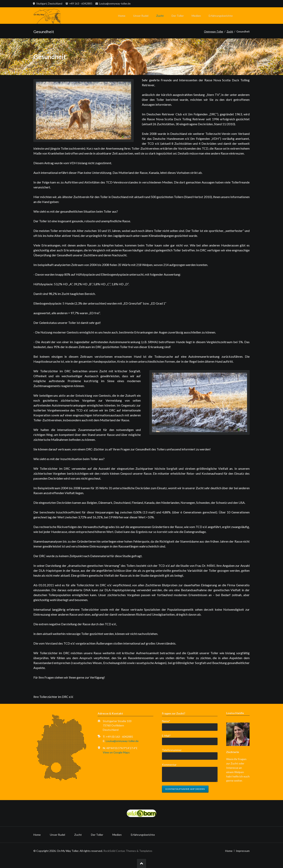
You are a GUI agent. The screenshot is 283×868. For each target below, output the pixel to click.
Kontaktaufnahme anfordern (185, 789)
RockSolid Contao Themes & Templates (128, 851)
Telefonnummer (172, 750)
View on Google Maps (116, 752)
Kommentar (169, 765)
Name (168, 721)
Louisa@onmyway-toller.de (122, 741)
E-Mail (168, 735)
